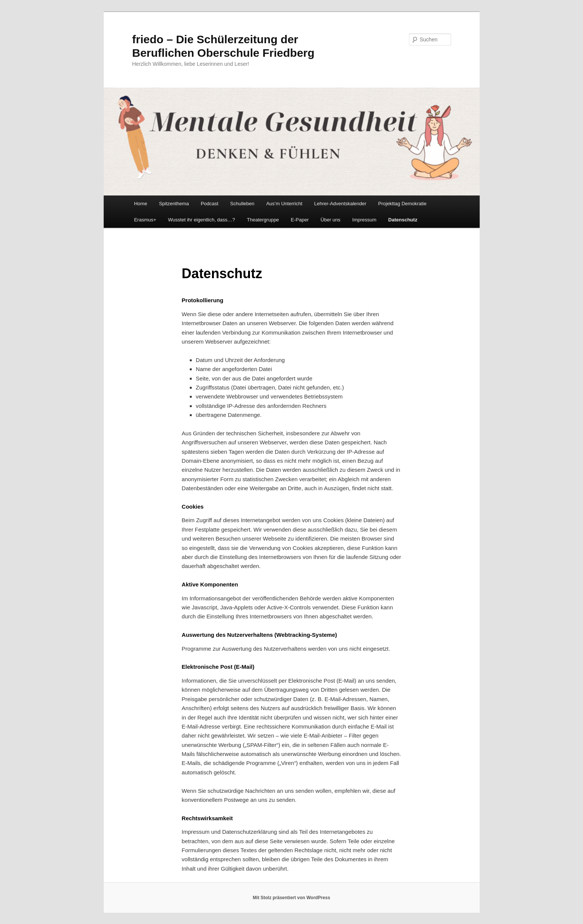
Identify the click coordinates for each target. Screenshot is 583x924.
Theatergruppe (263, 220)
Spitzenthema (174, 204)
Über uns (331, 220)
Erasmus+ (145, 220)
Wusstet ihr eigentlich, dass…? (201, 220)
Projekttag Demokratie (402, 204)
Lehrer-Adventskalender (340, 204)
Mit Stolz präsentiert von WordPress (292, 898)
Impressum (364, 220)
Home (141, 204)
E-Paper (300, 220)
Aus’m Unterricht (284, 204)
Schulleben (242, 204)
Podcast (210, 204)
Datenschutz (403, 220)
